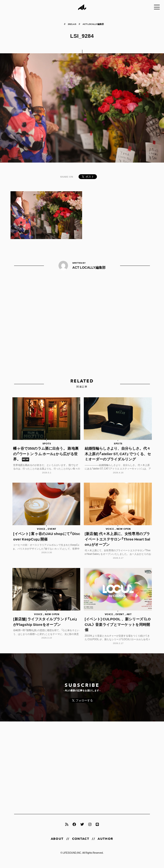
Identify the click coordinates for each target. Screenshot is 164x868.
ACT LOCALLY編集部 (93, 24)
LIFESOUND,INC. (72, 858)
